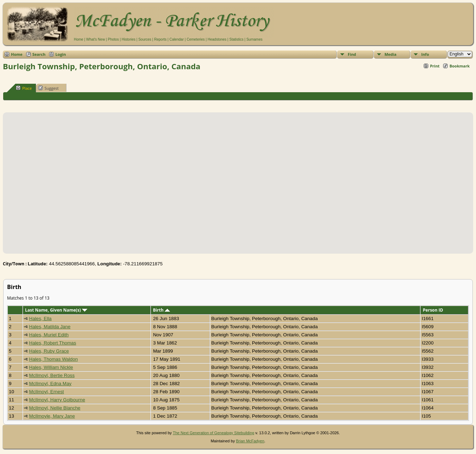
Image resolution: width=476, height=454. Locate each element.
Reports (160, 39)
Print (435, 66)
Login (61, 54)
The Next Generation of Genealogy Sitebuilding (214, 433)
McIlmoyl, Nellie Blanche (55, 408)
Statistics (236, 39)
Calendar (177, 39)
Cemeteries (196, 39)
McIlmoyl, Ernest (46, 392)
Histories (128, 39)
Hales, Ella (40, 319)
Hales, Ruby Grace (49, 351)
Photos (113, 39)
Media (390, 54)
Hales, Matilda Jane (50, 327)
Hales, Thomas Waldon (53, 359)
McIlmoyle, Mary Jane (52, 416)
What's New (96, 39)
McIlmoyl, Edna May (50, 384)
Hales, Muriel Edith (49, 335)
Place (24, 88)
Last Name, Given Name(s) (56, 310)
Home (79, 39)
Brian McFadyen (250, 441)
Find (352, 54)
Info (425, 54)
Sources (145, 39)
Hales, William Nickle (51, 367)
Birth (161, 310)
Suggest (48, 88)
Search (39, 54)
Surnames (254, 39)
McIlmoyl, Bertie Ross (52, 375)
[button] (238, 179)
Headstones (217, 39)
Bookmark (460, 66)
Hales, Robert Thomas (52, 343)
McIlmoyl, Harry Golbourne (57, 400)
